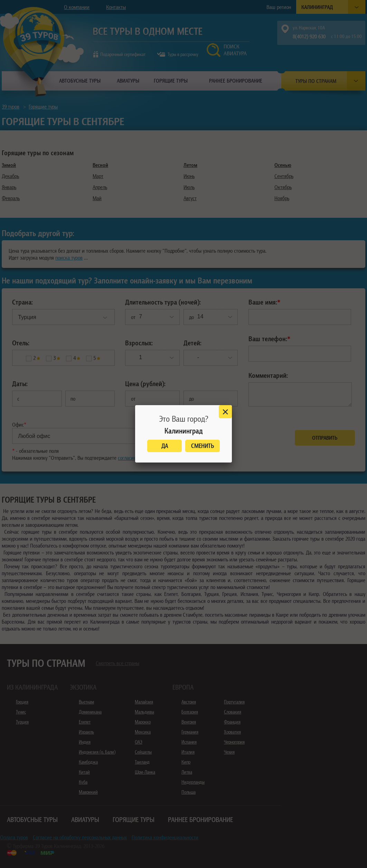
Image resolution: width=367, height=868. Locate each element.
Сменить (203, 446)
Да (165, 446)
